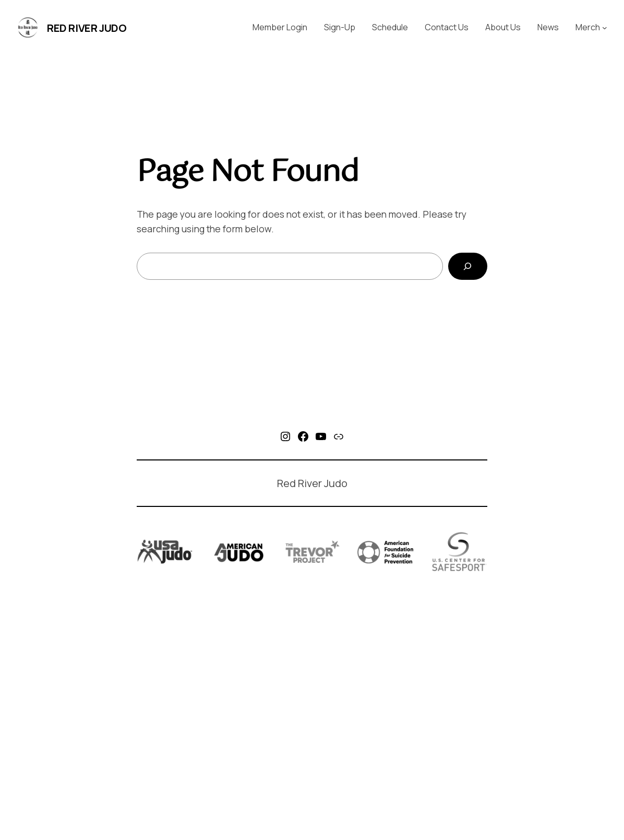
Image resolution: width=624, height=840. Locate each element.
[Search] (468, 266)
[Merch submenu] (605, 28)
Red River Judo (87, 28)
